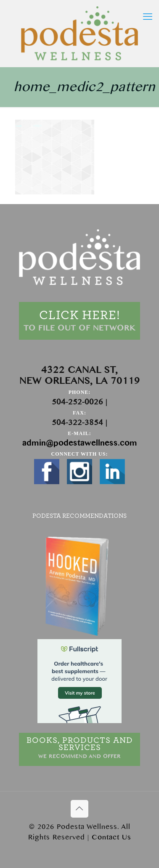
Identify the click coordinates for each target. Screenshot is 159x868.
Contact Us (111, 837)
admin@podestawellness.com (80, 443)
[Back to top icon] (79, 809)
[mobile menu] (148, 17)
